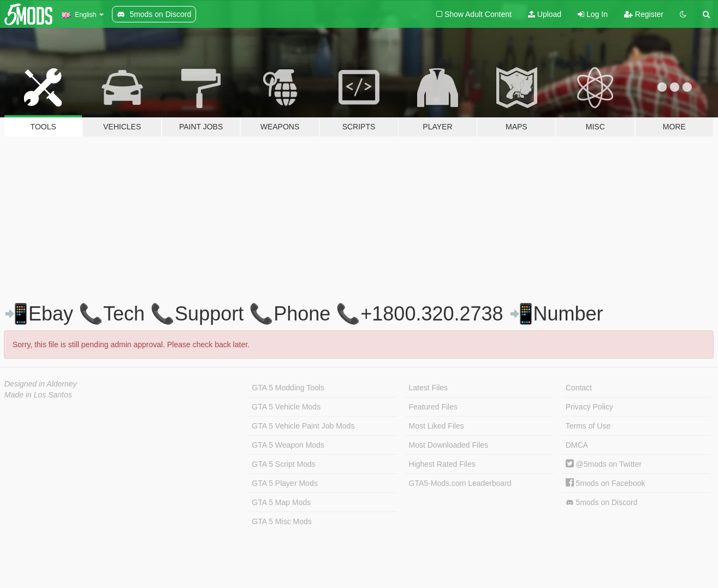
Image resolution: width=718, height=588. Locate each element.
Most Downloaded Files (449, 445)
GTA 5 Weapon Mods (288, 445)
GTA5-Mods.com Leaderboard (460, 483)
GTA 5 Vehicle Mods (286, 407)
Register (644, 14)
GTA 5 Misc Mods (281, 521)
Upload (545, 14)
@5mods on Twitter (604, 464)
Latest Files (429, 388)
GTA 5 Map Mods (281, 502)
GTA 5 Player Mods (284, 483)
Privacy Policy (589, 407)
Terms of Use (588, 426)
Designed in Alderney (41, 384)
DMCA (577, 445)
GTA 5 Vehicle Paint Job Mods (303, 426)
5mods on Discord (602, 503)
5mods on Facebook (606, 483)
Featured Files (433, 407)
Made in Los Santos (38, 395)
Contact (579, 388)
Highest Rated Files (442, 464)
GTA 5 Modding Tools (288, 388)
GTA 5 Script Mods (283, 464)
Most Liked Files (437, 426)
